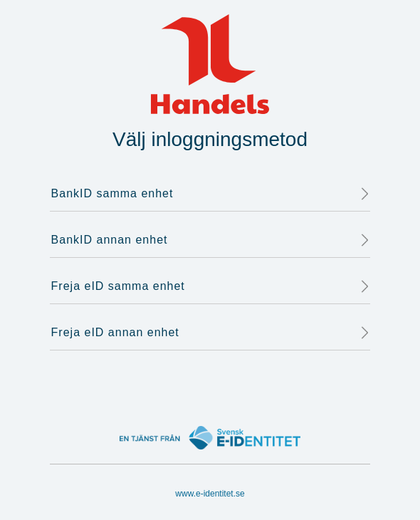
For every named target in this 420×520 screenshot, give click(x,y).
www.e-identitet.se (210, 494)
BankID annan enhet (211, 240)
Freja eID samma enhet (211, 286)
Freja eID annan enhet (211, 333)
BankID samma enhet (211, 194)
